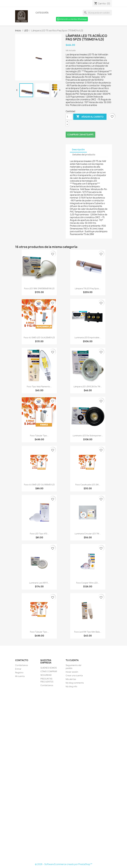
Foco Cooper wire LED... (88, 583)
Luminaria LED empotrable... (88, 337)
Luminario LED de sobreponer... (88, 436)
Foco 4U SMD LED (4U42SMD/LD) (39, 337)
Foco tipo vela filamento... (39, 387)
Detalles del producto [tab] (84, 155)
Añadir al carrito (90, 117)
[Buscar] (97, 13)
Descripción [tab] (78, 150)
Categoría (42, 13)
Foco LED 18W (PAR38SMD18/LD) (39, 288)
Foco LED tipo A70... (39, 534)
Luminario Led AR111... (39, 583)
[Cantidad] (69, 117)
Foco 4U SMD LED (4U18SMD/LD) (39, 485)
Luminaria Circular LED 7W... (88, 534)
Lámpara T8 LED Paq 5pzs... (88, 288)
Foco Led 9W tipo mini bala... (88, 632)
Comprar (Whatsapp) (80, 135)
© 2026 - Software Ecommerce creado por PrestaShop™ (64, 864)
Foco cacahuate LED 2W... (88, 485)
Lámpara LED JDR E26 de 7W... (88, 387)
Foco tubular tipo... (39, 436)
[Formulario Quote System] (64, 776)
